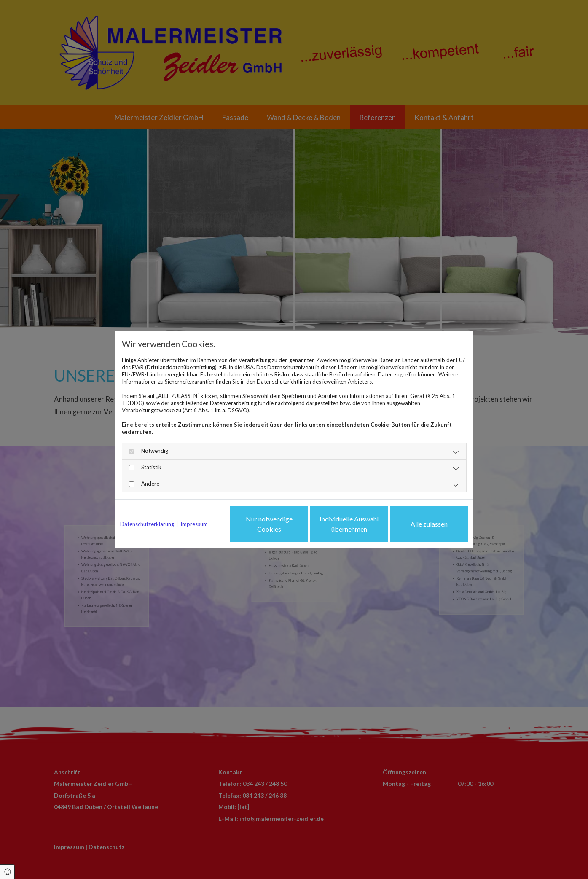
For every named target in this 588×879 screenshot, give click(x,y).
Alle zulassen (429, 524)
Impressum (194, 524)
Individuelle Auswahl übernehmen (349, 524)
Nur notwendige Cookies (269, 524)
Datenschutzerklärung (147, 524)
